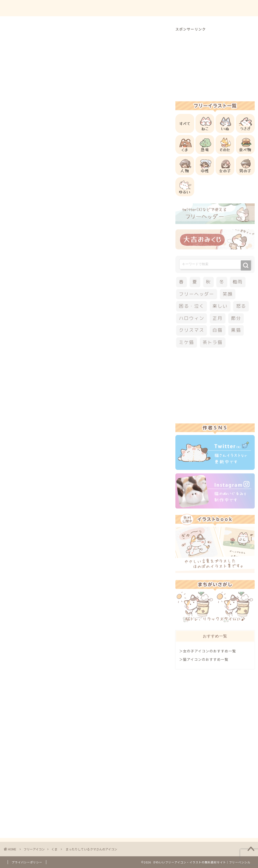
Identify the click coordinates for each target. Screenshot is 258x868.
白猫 (218, 330)
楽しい (220, 306)
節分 (236, 318)
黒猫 (236, 330)
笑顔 (228, 294)
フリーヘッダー (196, 294)
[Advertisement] (100, 203)
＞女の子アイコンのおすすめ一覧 (208, 651)
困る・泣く (192, 306)
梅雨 (238, 282)
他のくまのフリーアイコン (52, 307)
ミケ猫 (186, 342)
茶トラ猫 (213, 342)
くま (13, 34)
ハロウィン (192, 318)
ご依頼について (235, 8)
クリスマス (192, 330)
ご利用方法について (171, 8)
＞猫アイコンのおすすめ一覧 (204, 659)
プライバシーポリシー (27, 862)
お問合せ (205, 8)
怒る (241, 306)
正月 (218, 318)
